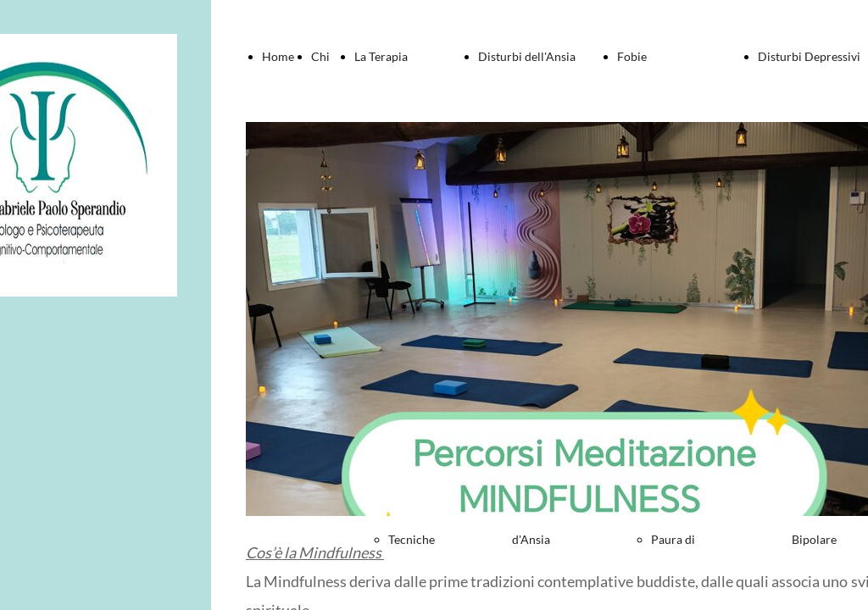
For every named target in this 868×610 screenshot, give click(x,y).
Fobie (632, 56)
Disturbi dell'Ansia (527, 56)
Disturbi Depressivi (809, 56)
